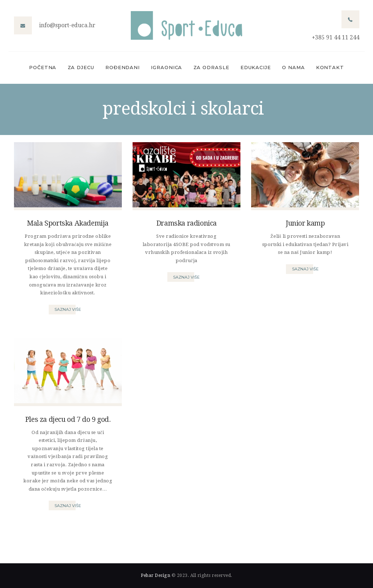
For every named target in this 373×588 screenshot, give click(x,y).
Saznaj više (68, 309)
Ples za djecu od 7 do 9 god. (68, 420)
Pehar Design (156, 575)
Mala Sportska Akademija (68, 223)
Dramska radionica (186, 223)
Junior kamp (305, 223)
